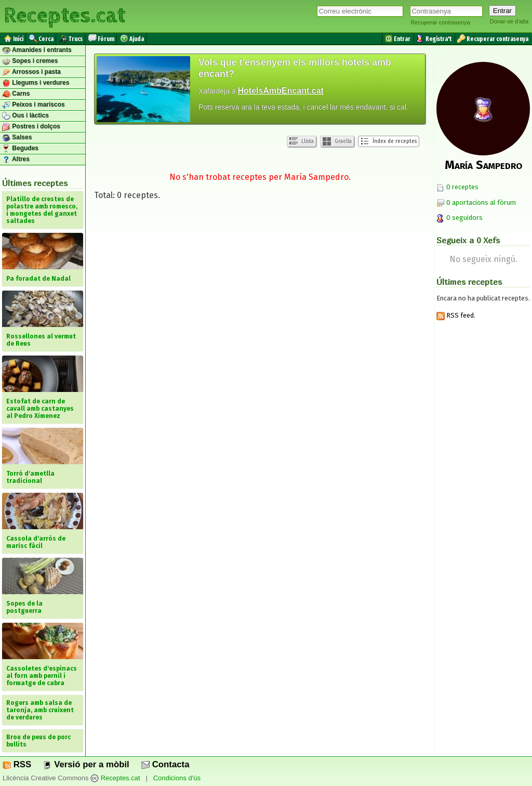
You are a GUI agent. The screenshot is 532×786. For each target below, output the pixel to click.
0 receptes (457, 187)
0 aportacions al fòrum (481, 202)
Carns (16, 94)
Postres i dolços (31, 127)
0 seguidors (460, 218)
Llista (302, 141)
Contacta (165, 764)
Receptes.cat (64, 16)
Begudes (20, 149)
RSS (17, 764)
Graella (337, 141)
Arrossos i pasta (31, 72)
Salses (17, 138)
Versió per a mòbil (86, 764)
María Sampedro (483, 165)
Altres (16, 160)
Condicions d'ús (177, 778)
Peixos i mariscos (34, 105)
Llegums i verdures (36, 83)
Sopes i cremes (30, 61)
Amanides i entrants (37, 50)
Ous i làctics (25, 116)
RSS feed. (456, 315)
